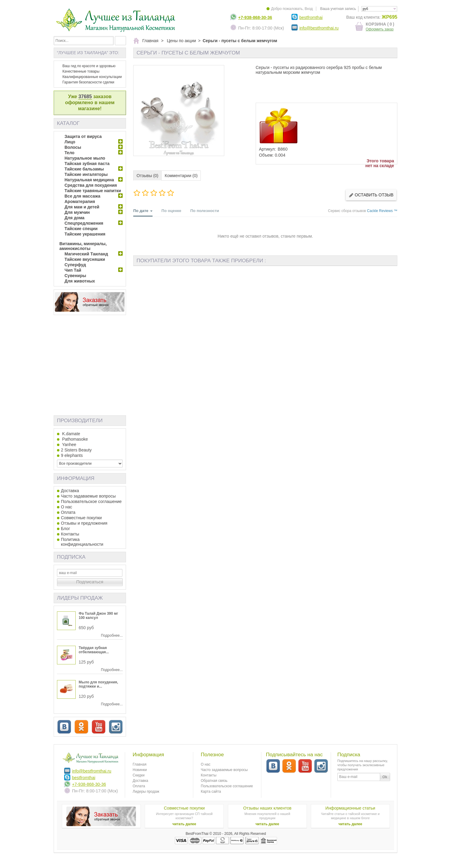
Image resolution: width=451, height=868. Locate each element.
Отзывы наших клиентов (267, 808)
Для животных (80, 281)
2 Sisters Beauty (76, 450)
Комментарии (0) (181, 176)
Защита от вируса (83, 136)
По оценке (172, 211)
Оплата (68, 512)
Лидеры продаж (80, 598)
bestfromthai (311, 17)
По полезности (205, 211)
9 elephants (72, 455)
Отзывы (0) (147, 176)
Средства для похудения (91, 185)
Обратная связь (214, 781)
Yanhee (69, 445)
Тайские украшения (85, 234)
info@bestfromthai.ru (319, 28)
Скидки (139, 775)
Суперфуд (75, 265)
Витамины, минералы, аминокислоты (83, 246)
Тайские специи (81, 229)
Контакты (70, 534)
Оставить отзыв (371, 195)
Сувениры (75, 276)
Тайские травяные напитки (93, 191)
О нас (66, 507)
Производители (80, 421)
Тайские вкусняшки (85, 259)
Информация (76, 478)
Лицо (70, 142)
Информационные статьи (350, 808)
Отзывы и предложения (84, 523)
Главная (140, 764)
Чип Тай (73, 270)
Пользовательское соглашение (91, 501)
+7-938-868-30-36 (255, 17)
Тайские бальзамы (84, 169)
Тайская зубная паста (87, 164)
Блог (65, 529)
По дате (143, 212)
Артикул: (267, 149)
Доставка (70, 491)
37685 (85, 97)
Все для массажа (82, 196)
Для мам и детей (82, 207)
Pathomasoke (74, 439)
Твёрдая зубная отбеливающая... (94, 650)
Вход (309, 9)
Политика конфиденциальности (82, 542)
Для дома (74, 218)
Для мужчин (77, 212)
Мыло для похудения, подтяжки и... (98, 684)
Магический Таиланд (86, 254)
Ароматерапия (80, 201)
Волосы (73, 147)
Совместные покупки (81, 518)
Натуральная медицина (89, 180)
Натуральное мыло (85, 158)
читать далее (184, 824)
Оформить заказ (380, 29)
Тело (69, 153)
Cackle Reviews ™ (382, 211)
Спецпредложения (84, 223)
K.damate (71, 434)
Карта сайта (211, 792)
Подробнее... (112, 635)
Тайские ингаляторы (86, 174)
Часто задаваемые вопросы (88, 496)
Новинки (140, 770)
